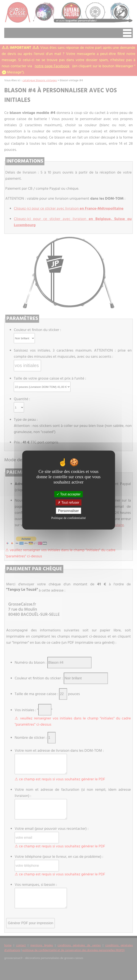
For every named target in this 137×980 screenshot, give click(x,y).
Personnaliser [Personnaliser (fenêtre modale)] (69, 511)
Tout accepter (68, 494)
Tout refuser (69, 502)
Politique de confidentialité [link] (68, 518)
